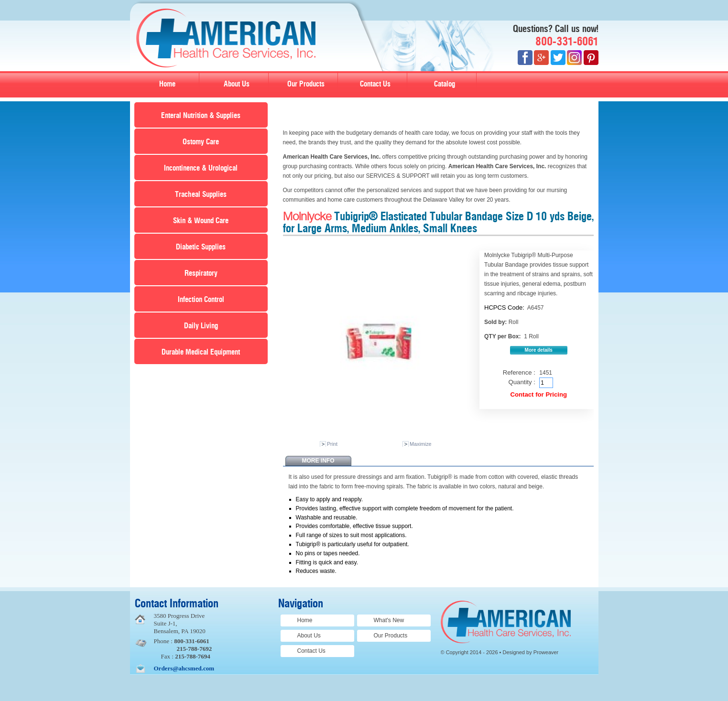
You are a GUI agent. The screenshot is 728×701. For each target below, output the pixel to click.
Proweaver (546, 652)
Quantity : (522, 382)
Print (332, 444)
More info (318, 461)
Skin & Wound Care (201, 221)
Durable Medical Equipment (201, 352)
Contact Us (375, 84)
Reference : (519, 372)
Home (167, 84)
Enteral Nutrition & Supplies (201, 116)
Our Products (306, 84)
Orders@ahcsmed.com (184, 668)
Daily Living (201, 326)
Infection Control (201, 300)
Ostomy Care (201, 142)
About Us (237, 84)
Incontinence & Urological (201, 168)
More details (539, 350)
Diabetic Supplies (201, 247)
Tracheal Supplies (201, 194)
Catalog (445, 84)
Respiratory (201, 273)
